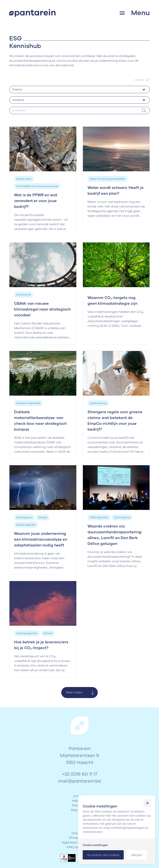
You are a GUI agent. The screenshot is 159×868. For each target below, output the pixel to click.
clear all (142, 80)
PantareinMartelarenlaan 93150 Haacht (80, 755)
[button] (135, 13)
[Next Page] (79, 693)
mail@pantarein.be (80, 781)
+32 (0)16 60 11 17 (79, 774)
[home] (32, 13)
